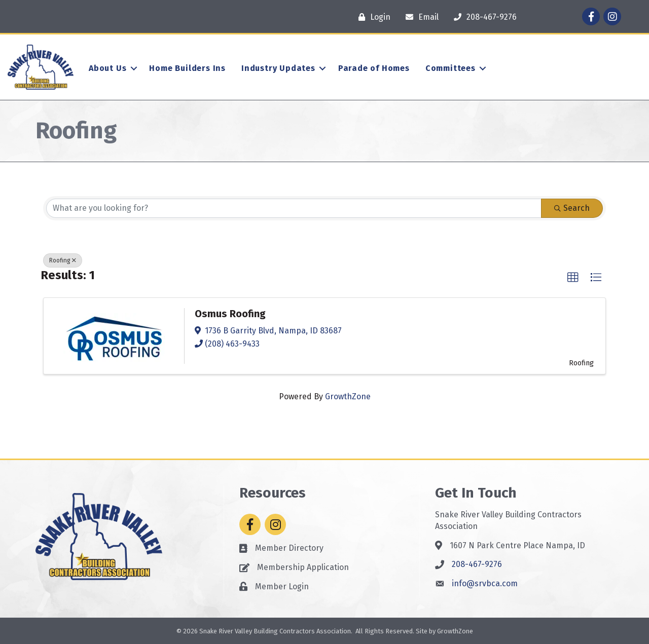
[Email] (420, 17)
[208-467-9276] (483, 17)
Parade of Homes (374, 68)
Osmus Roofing (230, 314)
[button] (573, 278)
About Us (107, 68)
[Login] (372, 17)
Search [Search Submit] (572, 208)
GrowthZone (348, 396)
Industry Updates (278, 68)
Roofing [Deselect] (63, 260)
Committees (450, 68)
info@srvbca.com (485, 583)
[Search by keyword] (294, 208)
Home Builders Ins (187, 68)
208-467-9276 (477, 564)
